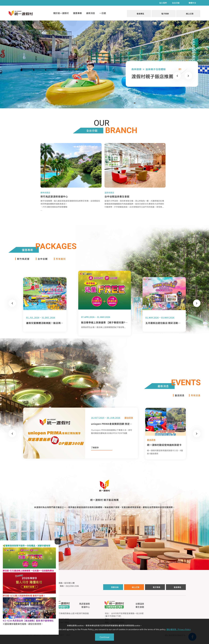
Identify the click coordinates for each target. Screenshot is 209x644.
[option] (45, 307)
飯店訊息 (179, 398)
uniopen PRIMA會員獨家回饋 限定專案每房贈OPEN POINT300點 (112, 427)
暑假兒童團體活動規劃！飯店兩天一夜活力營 (45, 326)
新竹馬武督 (24, 261)
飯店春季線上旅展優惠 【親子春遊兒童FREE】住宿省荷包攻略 (104, 325)
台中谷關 (44, 261)
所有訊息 (195, 398)
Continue (104, 637)
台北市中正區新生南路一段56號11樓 (59, 586)
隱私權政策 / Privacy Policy (179, 629)
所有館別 (63, 261)
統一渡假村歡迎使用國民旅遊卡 (164, 448)
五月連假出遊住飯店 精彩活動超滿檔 (164, 326)
